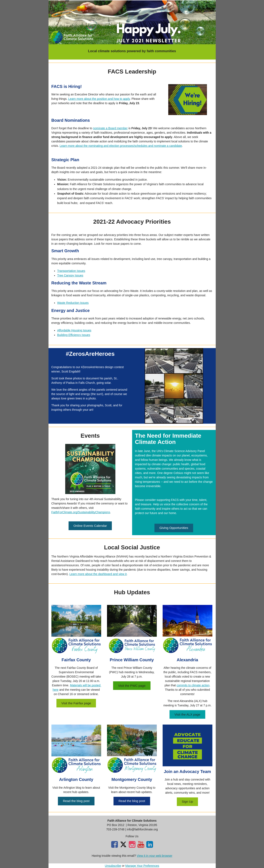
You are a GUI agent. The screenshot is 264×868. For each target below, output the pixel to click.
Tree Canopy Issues (70, 275)
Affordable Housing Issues (74, 330)
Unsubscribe (113, 866)
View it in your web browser (154, 856)
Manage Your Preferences (142, 866)
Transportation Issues (71, 271)
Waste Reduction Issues (73, 303)
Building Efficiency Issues (74, 335)
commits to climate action (193, 685)
